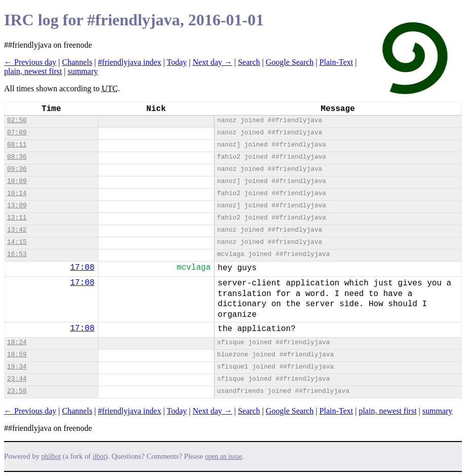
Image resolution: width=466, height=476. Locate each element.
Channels (77, 62)
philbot (51, 456)
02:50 (17, 120)
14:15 (17, 242)
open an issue (223, 456)
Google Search (290, 62)
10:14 (17, 193)
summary (83, 71)
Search (249, 62)
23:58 (17, 391)
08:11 (17, 145)
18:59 (17, 355)
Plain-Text (336, 62)
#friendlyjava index (130, 62)
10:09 (17, 181)
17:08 (82, 268)
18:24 (17, 342)
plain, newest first (33, 71)
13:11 (17, 218)
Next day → (212, 62)
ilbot (99, 456)
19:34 (17, 367)
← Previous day (30, 62)
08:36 (17, 157)
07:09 (17, 133)
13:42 (17, 230)
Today (177, 62)
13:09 (17, 206)
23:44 (17, 379)
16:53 (17, 254)
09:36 (17, 169)
